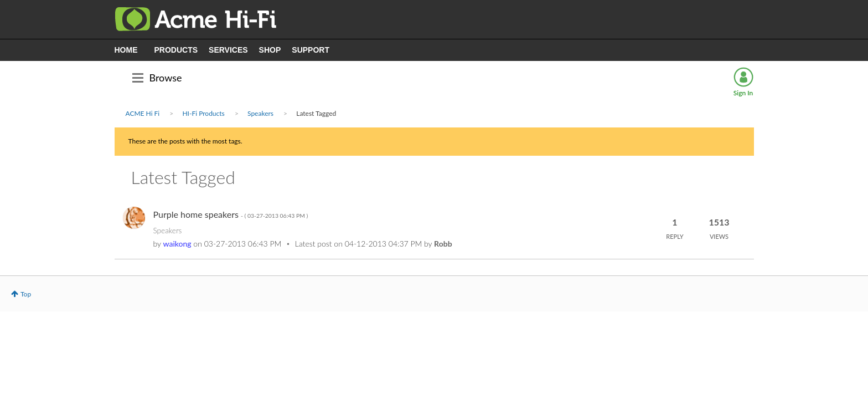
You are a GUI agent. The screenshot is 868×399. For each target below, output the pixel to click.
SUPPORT (311, 50)
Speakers (260, 113)
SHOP (270, 50)
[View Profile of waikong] (177, 244)
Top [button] (26, 294)
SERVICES (228, 50)
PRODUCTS (176, 50)
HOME (126, 50)
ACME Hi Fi (143, 113)
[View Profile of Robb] (443, 244)
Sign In (743, 93)
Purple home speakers (231, 214)
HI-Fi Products (203, 113)
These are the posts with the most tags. (185, 141)
